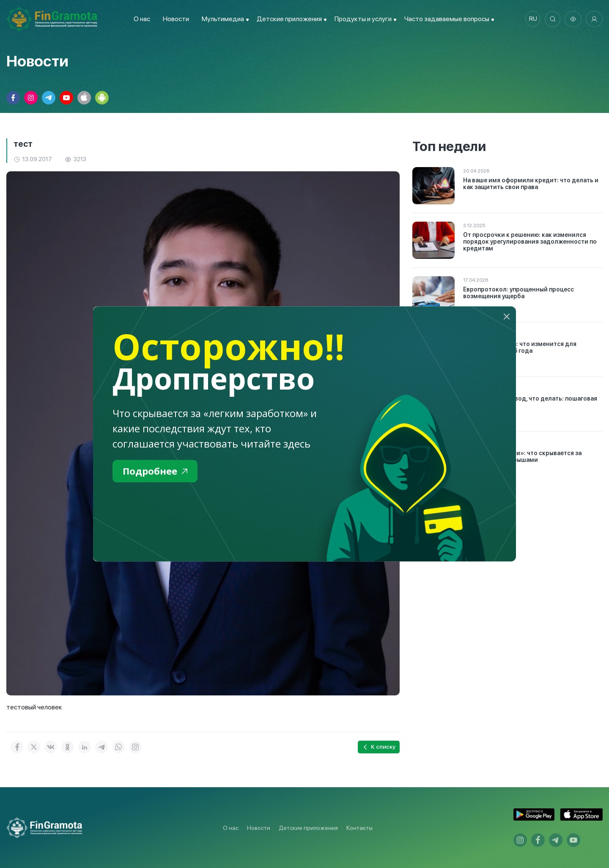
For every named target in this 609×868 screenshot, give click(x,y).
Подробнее (157, 471)
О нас (140, 19)
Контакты (359, 828)
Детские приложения (308, 828)
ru (531, 19)
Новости (174, 19)
